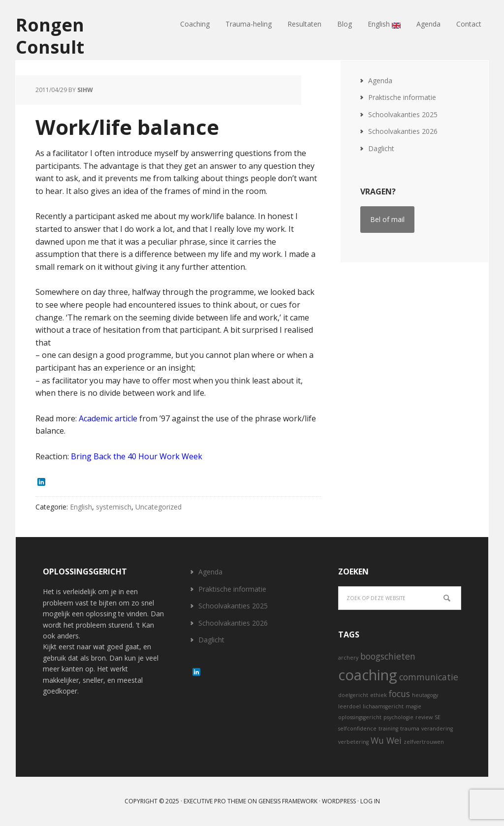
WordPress (339, 801)
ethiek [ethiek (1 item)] (378, 695)
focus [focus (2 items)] (399, 694)
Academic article (108, 418)
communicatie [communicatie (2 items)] (429, 677)
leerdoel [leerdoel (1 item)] (349, 706)
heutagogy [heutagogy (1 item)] (425, 695)
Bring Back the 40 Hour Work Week (137, 456)
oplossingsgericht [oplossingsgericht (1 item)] (360, 717)
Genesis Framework (288, 801)
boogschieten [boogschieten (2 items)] (388, 656)
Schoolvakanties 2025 (403, 114)
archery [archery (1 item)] (348, 658)
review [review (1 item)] (424, 717)
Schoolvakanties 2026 (403, 131)
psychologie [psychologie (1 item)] (398, 717)
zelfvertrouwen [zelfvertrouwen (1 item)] (424, 742)
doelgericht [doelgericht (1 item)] (353, 695)
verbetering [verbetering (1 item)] (353, 742)
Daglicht (381, 148)
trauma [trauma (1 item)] (410, 729)
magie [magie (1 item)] (413, 706)
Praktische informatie (402, 97)
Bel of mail (387, 219)
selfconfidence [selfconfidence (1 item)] (357, 729)
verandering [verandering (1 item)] (437, 729)
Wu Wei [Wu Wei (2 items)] (386, 740)
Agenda (380, 80)
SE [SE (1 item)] (438, 717)
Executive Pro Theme (215, 801)
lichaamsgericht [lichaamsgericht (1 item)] (383, 706)
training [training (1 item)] (388, 729)
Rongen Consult (50, 35)
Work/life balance (127, 127)
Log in (370, 801)
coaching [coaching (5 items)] (368, 675)
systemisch (114, 507)
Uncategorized (158, 507)
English (81, 507)
